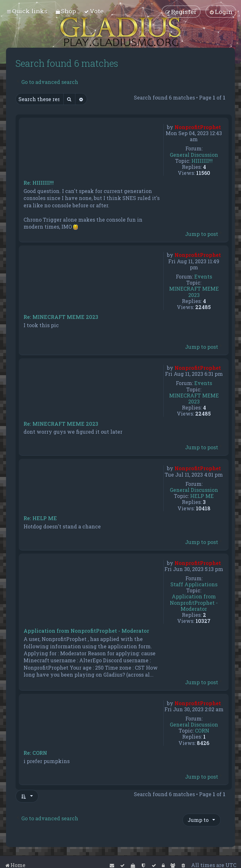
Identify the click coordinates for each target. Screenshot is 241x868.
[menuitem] (66, 11)
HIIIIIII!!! (202, 161)
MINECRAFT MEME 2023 (194, 292)
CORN (202, 730)
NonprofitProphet (198, 127)
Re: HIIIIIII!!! (39, 183)
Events (203, 276)
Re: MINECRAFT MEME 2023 (61, 317)
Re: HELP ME (40, 518)
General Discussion (194, 155)
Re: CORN (35, 753)
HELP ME (202, 496)
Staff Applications (194, 584)
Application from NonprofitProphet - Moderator (194, 603)
